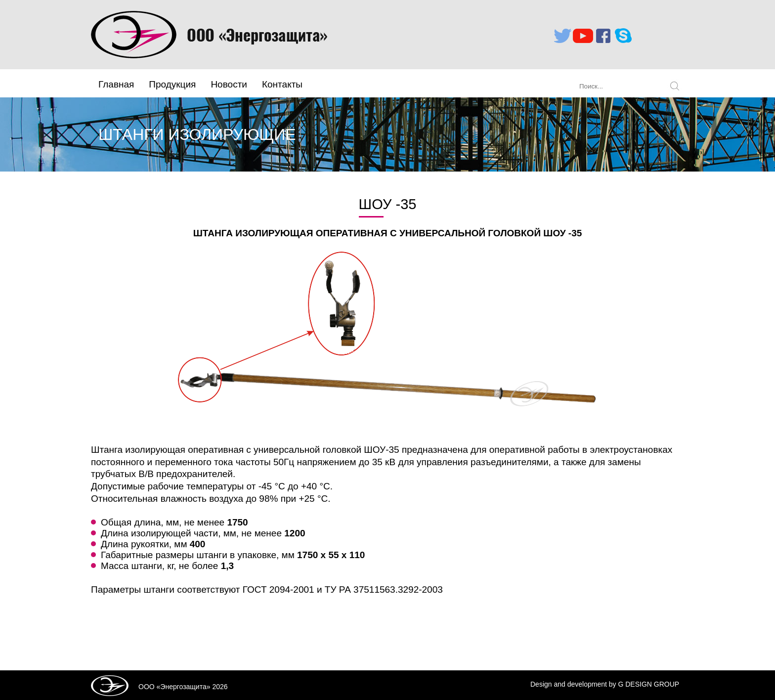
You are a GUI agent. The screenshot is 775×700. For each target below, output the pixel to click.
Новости (229, 84)
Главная (116, 84)
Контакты (282, 84)
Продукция (172, 84)
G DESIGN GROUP (648, 684)
